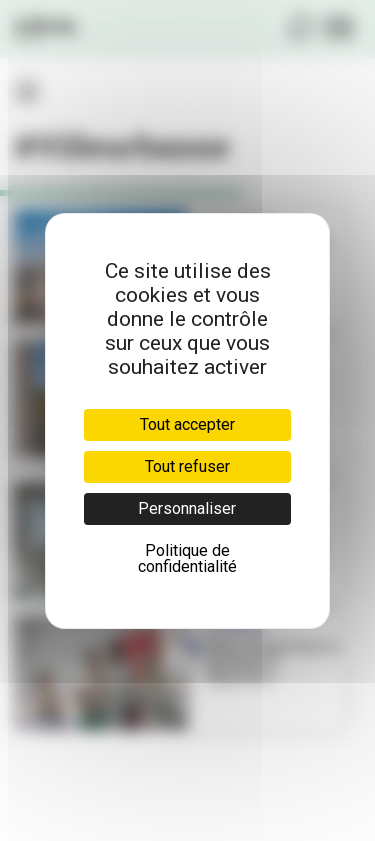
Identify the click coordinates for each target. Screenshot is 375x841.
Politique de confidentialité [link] (187, 558)
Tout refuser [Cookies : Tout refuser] (187, 466)
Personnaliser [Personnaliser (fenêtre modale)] (187, 508)
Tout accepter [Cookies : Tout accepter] (187, 424)
